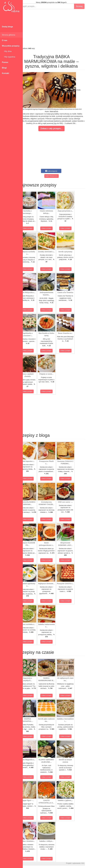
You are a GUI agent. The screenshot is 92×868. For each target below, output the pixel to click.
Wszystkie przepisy (11, 46)
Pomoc (5, 62)
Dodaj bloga (7, 27)
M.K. (89, 863)
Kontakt (6, 73)
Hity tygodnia (9, 57)
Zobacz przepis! (33, 228)
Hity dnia (7, 51)
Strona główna (9, 35)
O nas (5, 40)
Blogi (4, 68)
